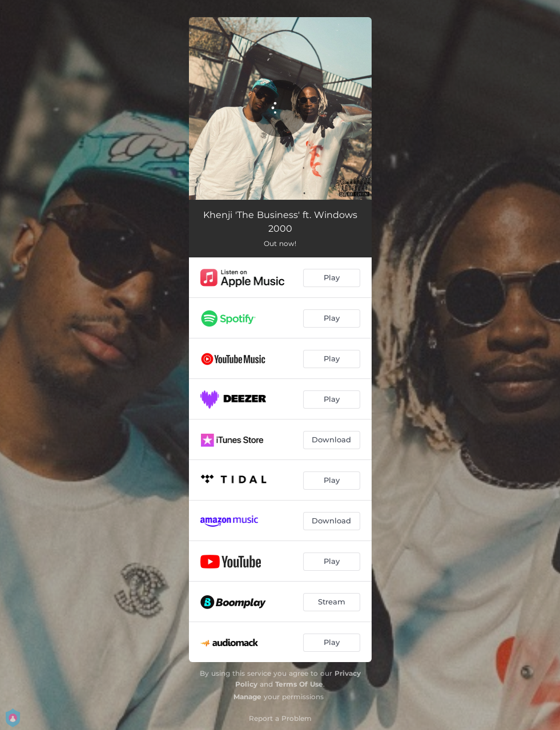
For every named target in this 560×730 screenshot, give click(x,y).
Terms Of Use (299, 684)
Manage (247, 697)
